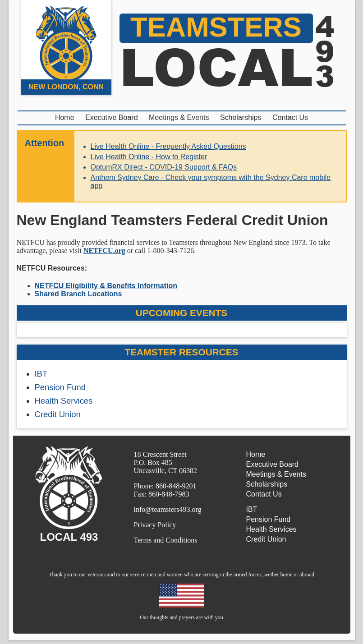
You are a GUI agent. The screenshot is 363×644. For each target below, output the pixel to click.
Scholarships (241, 117)
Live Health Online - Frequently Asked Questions (168, 146)
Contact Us (290, 117)
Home (65, 117)
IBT (41, 374)
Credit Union (58, 414)
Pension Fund (60, 387)
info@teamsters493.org (168, 509)
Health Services (64, 401)
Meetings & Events (179, 117)
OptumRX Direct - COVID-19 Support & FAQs (164, 167)
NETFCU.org (104, 251)
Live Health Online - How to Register (149, 157)
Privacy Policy (155, 525)
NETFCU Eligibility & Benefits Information (106, 286)
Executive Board (112, 117)
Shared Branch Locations (78, 294)
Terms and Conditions (166, 540)
